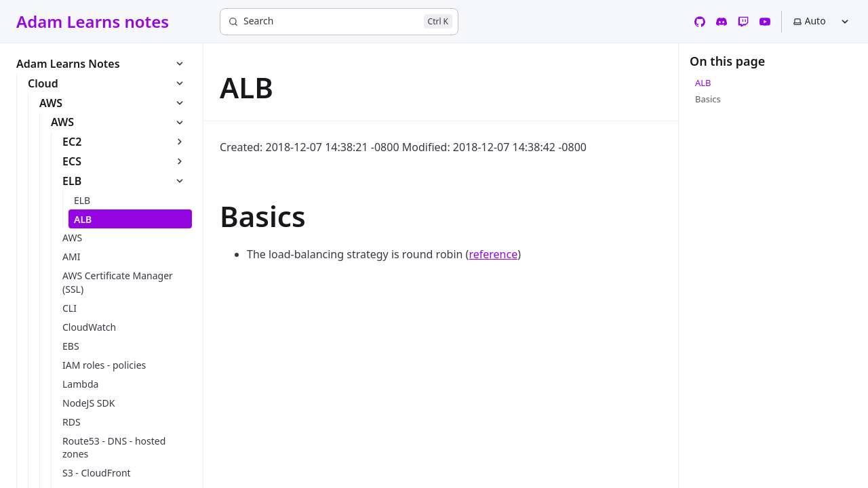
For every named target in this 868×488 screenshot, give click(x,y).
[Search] (339, 22)
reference (493, 254)
